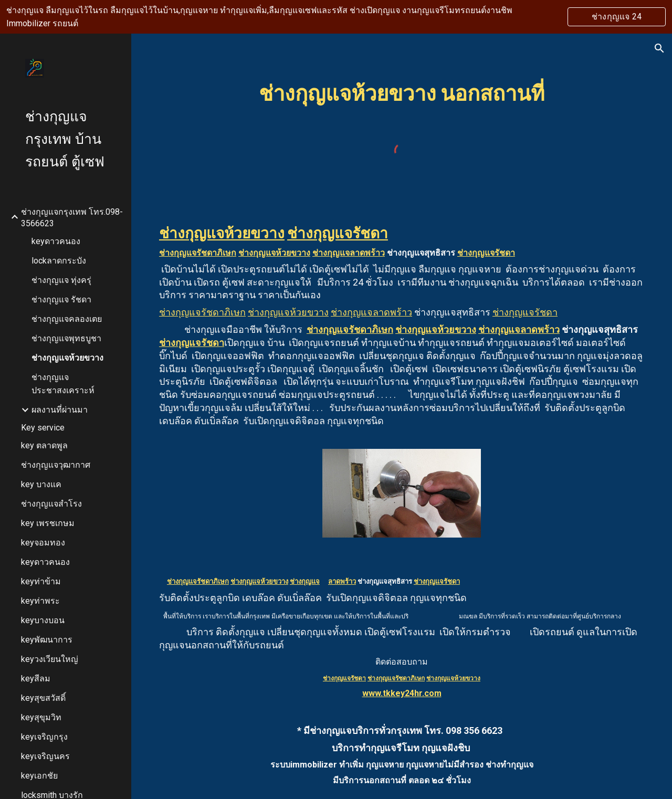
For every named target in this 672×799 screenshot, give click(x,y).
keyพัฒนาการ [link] (47, 640)
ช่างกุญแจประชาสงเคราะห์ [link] (63, 384)
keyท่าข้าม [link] (41, 581)
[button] (659, 48)
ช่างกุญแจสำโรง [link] (51, 504)
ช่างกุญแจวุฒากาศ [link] (56, 465)
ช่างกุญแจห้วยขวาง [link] (67, 358)
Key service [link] (43, 428)
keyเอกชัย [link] (39, 776)
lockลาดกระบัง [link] (59, 261)
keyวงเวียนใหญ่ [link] (50, 659)
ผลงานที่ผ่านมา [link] (60, 410)
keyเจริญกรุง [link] (44, 737)
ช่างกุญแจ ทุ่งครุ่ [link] (61, 280)
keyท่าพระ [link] (40, 601)
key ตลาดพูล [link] (44, 445)
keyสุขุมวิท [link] (41, 717)
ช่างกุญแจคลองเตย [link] (67, 319)
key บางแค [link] (41, 484)
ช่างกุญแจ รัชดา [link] (61, 299)
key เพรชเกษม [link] (48, 523)
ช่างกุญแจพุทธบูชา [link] (66, 338)
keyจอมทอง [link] (43, 543)
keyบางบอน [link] (43, 620)
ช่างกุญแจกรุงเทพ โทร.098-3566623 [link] (72, 218)
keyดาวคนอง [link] (56, 241)
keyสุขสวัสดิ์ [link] (43, 698)
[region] (336, 17)
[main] (402, 92)
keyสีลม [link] (36, 679)
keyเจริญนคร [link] (45, 756)
